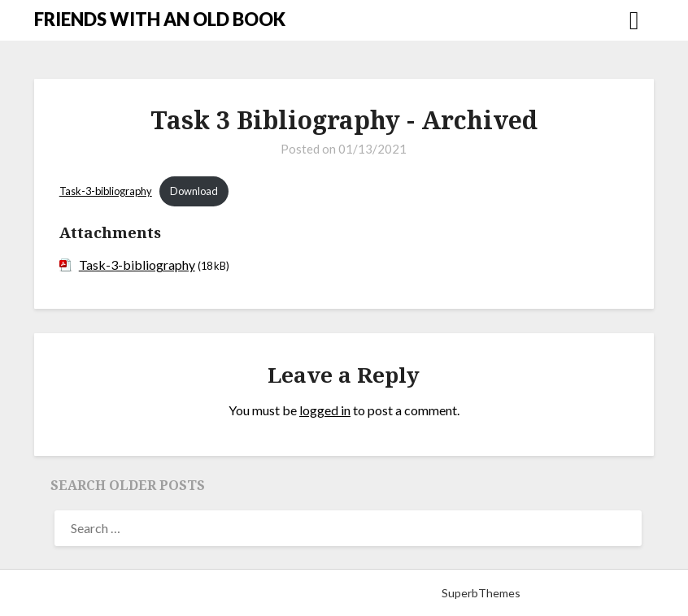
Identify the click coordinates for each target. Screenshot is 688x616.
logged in (325, 410)
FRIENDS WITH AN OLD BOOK (160, 19)
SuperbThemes (481, 593)
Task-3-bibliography (106, 191)
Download (194, 191)
